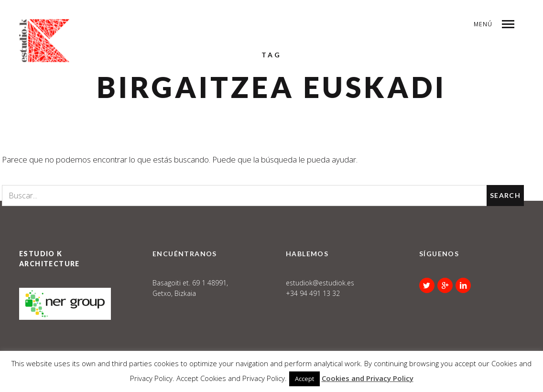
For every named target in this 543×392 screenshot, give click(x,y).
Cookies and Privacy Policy (368, 378)
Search (505, 195)
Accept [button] (304, 379)
